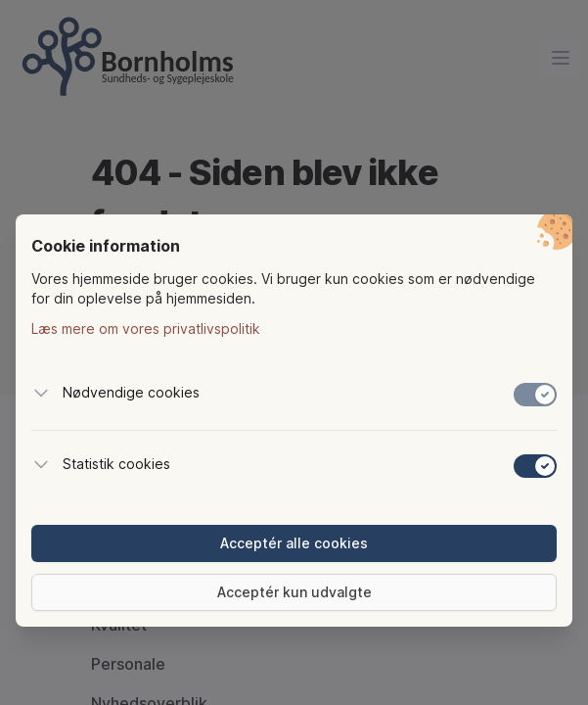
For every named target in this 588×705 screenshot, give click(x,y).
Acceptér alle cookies (294, 543)
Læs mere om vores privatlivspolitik (146, 329)
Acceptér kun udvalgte (294, 592)
